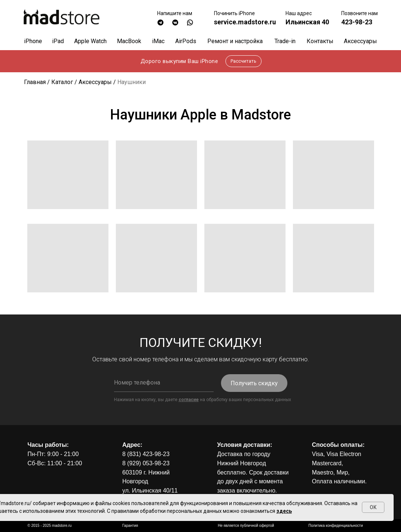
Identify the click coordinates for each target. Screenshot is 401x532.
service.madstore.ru (245, 22)
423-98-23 (357, 22)
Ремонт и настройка (235, 41)
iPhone (33, 41)
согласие (189, 400)
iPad (58, 41)
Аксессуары (360, 41)
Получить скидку (254, 383)
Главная (35, 82)
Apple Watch (90, 41)
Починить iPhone (234, 13)
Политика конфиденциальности (336, 526)
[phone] (164, 383)
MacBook (129, 41)
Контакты (320, 41)
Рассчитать (243, 61)
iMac (158, 41)
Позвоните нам (359, 13)
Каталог (62, 82)
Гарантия (130, 526)
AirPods (186, 41)
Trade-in (285, 41)
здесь (284, 511)
